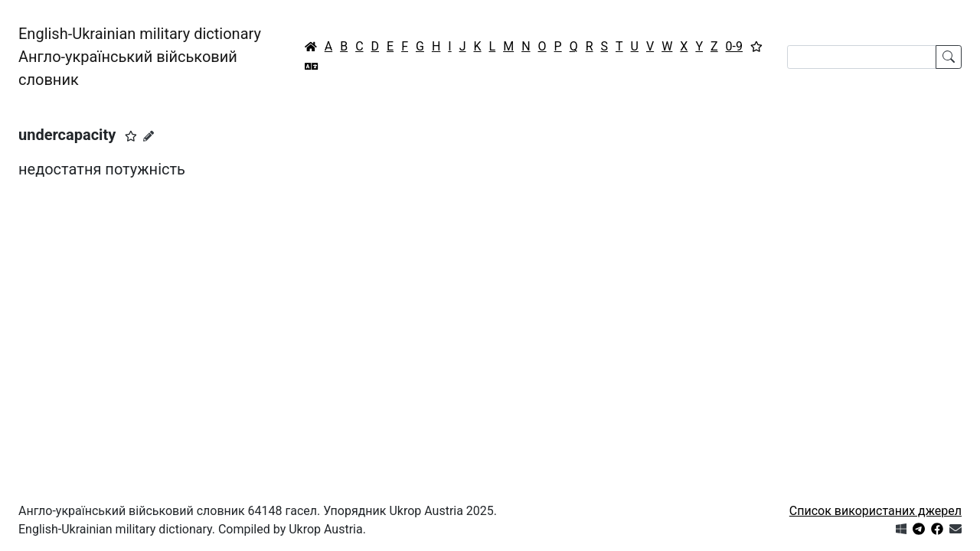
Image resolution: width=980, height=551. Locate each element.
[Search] (862, 57)
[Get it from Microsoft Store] (901, 529)
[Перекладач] (312, 67)
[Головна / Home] (311, 47)
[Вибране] (756, 47)
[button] (131, 136)
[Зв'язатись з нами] (955, 529)
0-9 (734, 46)
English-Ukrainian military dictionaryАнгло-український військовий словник (140, 57)
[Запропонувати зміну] (149, 136)
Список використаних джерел (875, 511)
